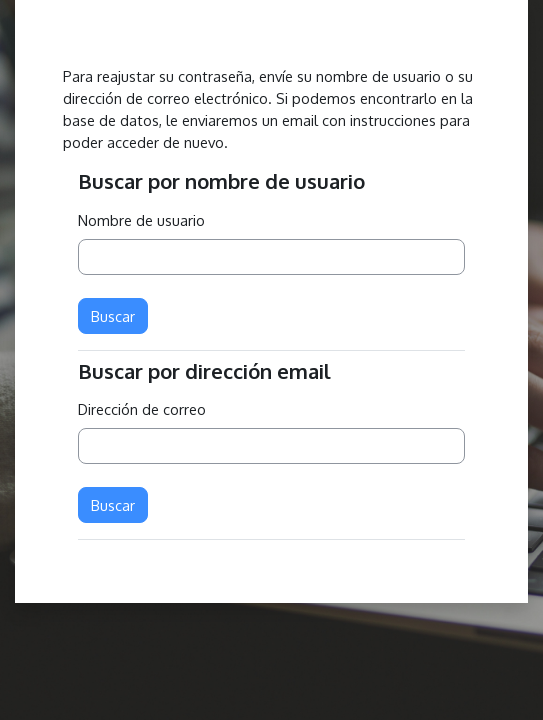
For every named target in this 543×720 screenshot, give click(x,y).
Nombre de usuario (141, 220)
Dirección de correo (142, 409)
